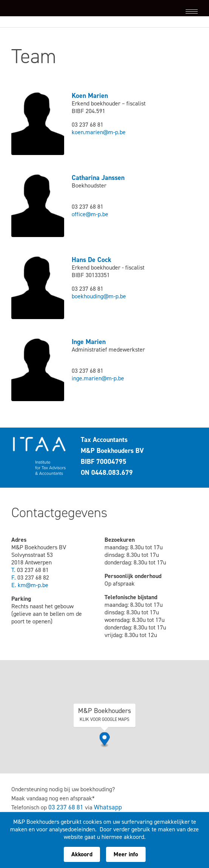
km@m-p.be (33, 585)
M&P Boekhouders (49, 12)
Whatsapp (108, 807)
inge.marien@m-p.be (98, 378)
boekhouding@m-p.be (99, 296)
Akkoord (82, 854)
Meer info (126, 854)
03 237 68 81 (66, 807)
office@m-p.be (90, 214)
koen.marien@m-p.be (99, 132)
